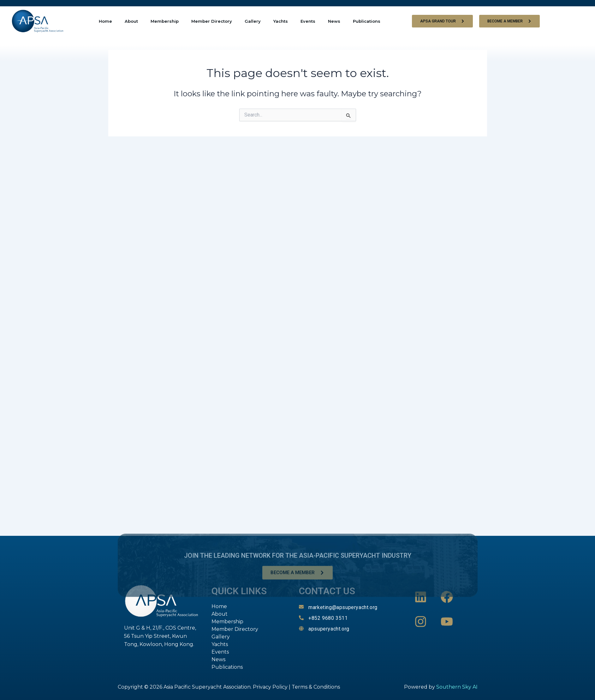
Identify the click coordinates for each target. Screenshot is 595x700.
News (334, 21)
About (131, 21)
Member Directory (212, 21)
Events (308, 21)
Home (105, 21)
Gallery (253, 21)
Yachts (281, 21)
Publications (367, 21)
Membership (165, 21)
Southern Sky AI (457, 687)
